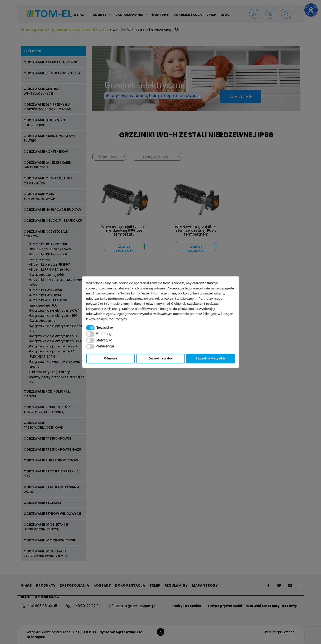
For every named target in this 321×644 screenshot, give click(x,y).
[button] (90, 328)
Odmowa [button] (111, 358)
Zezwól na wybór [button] (161, 358)
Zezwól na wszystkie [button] (210, 358)
